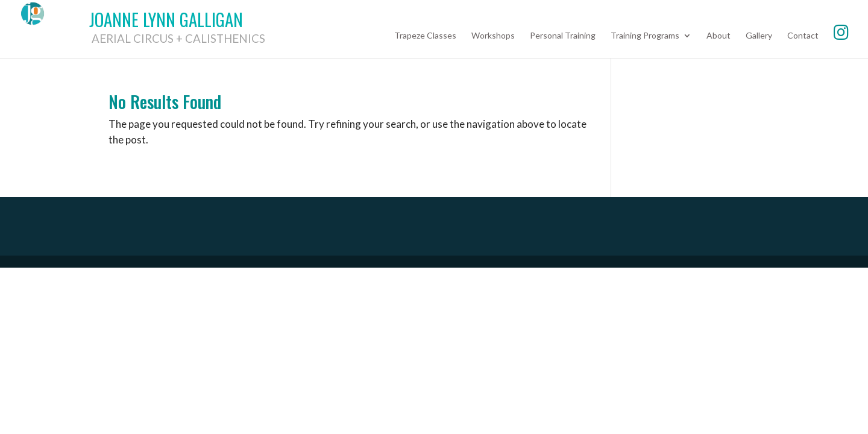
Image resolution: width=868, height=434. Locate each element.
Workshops (493, 36)
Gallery (759, 36)
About (719, 36)
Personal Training (563, 36)
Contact (803, 36)
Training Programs (645, 36)
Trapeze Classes (425, 36)
